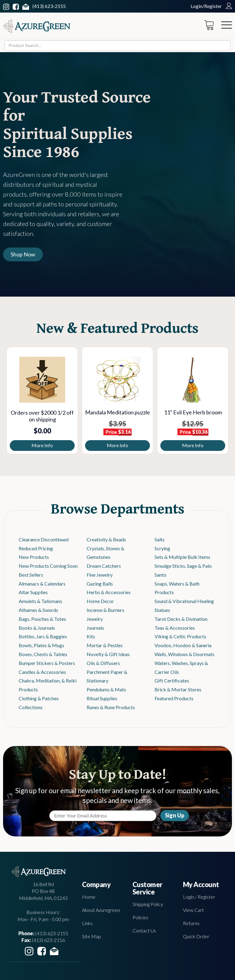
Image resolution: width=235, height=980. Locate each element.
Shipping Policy (148, 904)
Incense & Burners (105, 610)
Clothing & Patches (39, 698)
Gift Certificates (172, 680)
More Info (42, 445)
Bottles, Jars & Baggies (43, 636)
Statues (162, 610)
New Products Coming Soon (48, 566)
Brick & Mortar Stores (178, 689)
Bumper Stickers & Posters (47, 663)
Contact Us (144, 930)
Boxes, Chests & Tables (43, 654)
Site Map (91, 936)
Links (87, 923)
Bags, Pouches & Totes (42, 619)
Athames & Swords (38, 610)
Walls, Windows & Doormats (185, 654)
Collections (31, 707)
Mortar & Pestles (105, 645)
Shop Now (23, 254)
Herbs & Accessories (109, 592)
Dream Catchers (104, 566)
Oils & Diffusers (103, 663)
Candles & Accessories (42, 672)
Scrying (162, 548)
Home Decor (100, 601)
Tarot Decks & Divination (181, 619)
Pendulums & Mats (106, 689)
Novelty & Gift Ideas (108, 654)
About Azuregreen (101, 910)
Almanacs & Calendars (42, 584)
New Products (34, 557)
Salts (160, 539)
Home (89, 897)
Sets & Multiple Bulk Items (182, 557)
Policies (140, 917)
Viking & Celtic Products (180, 636)
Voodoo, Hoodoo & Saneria (183, 645)
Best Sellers (31, 575)
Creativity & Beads (106, 539)
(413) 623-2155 (49, 6)
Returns (191, 923)
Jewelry (95, 619)
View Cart (193, 910)
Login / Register (199, 897)
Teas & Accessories (175, 628)
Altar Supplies (33, 592)
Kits (91, 636)
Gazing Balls (100, 584)
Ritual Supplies (102, 698)
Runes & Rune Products (111, 707)
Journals (95, 628)
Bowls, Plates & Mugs (41, 645)
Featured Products (174, 698)
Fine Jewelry (100, 575)
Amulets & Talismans (40, 601)
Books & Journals (37, 628)
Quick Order (196, 936)
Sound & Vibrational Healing (184, 601)
